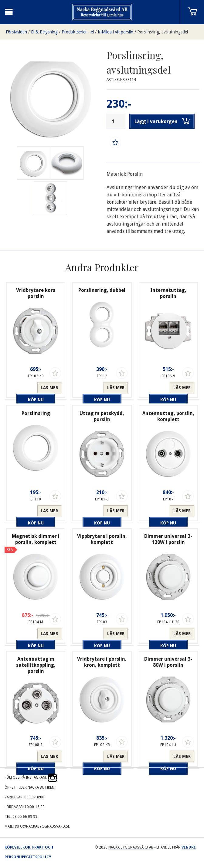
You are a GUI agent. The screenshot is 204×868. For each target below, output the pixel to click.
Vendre (189, 847)
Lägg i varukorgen (162, 121)
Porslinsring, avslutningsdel (163, 32)
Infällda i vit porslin (116, 32)
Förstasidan (16, 32)
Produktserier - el (78, 32)
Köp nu (23, 388)
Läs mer (49, 388)
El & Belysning (44, 32)
